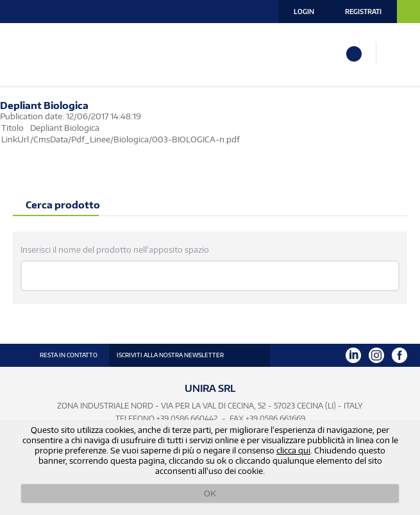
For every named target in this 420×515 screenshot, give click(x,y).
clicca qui (293, 450)
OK (210, 493)
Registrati (363, 12)
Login (304, 12)
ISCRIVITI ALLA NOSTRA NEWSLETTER (170, 355)
